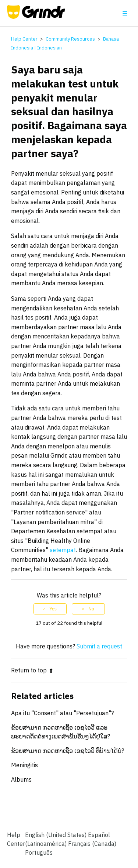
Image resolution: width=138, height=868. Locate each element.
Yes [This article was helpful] (53, 609)
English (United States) (56, 835)
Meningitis (24, 765)
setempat (63, 550)
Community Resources (70, 39)
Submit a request (99, 646)
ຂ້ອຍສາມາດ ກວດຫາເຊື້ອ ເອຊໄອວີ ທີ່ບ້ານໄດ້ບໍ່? (68, 751)
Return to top (32, 670)
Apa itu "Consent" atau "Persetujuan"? (62, 713)
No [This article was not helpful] (91, 609)
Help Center (24, 39)
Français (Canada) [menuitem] (92, 844)
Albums (21, 779)
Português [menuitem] (39, 852)
